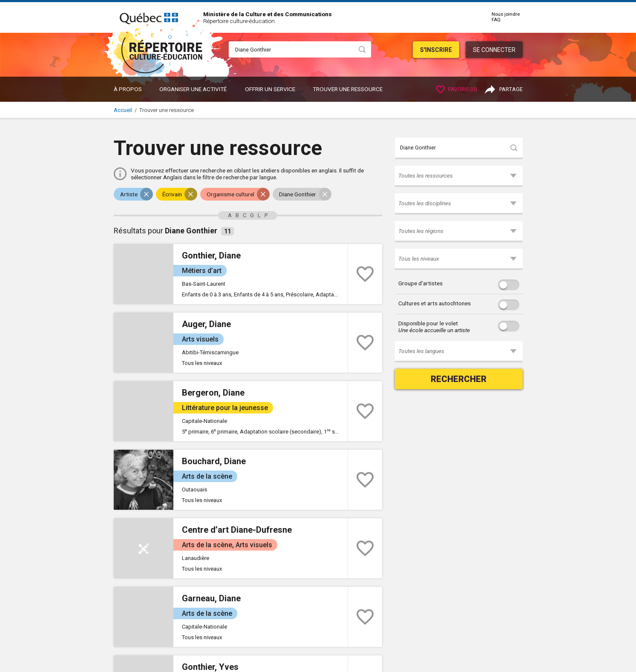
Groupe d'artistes (420, 283)
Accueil (123, 110)
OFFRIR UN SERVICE (270, 89)
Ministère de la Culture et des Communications (268, 14)
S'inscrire (436, 50)
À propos (128, 89)
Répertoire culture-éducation (239, 21)
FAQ (496, 20)
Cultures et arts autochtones (435, 303)
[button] (459, 176)
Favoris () (457, 89)
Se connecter (494, 50)
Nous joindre (506, 14)
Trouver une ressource (348, 89)
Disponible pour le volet (434, 327)
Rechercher (459, 379)
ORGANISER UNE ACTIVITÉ (193, 89)
